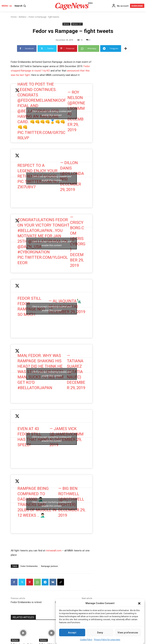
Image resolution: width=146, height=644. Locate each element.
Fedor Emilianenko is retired (26, 602)
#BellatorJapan (35, 231)
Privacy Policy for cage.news (107, 640)
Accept (72, 633)
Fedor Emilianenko (29, 566)
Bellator (23, 17)
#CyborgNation (34, 252)
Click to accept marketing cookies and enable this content (51, 113)
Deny (100, 633)
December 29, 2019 (76, 125)
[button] (139, 603)
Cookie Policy (86, 640)
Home (14, 17)
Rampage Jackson (50, 566)
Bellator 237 (77, 24)
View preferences (128, 633)
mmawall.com (54, 551)
